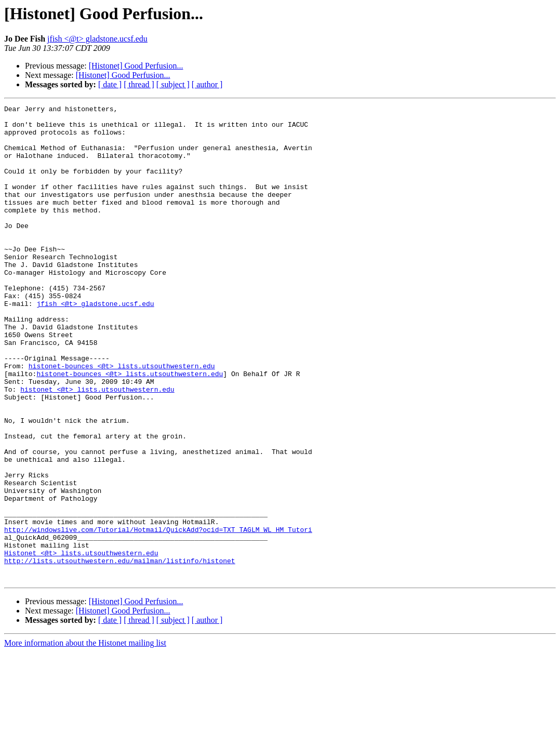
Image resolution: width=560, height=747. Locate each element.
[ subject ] (173, 84)
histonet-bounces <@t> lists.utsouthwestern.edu (122, 419)
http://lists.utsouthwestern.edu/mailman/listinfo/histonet (120, 652)
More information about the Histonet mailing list (85, 738)
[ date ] (110, 84)
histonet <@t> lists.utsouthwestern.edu (97, 447)
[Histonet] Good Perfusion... (136, 66)
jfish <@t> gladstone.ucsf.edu (97, 39)
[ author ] (207, 84)
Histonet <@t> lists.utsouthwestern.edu (81, 643)
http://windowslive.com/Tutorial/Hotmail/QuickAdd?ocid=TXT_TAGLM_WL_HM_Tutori (158, 615)
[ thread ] (139, 84)
